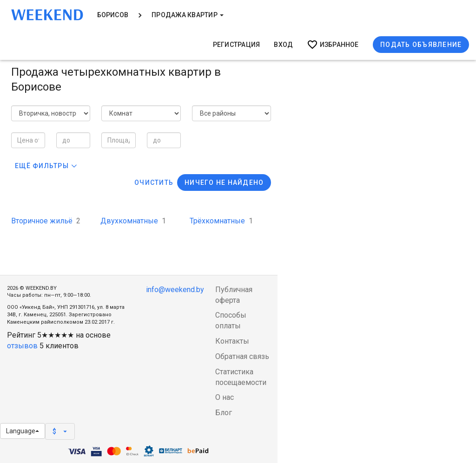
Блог (224, 413)
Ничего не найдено (224, 183)
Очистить (154, 183)
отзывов (22, 346)
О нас (225, 397)
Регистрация (237, 45)
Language (23, 431)
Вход (283, 45)
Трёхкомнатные (221, 221)
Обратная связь (242, 356)
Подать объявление (421, 45)
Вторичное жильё (46, 221)
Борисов (113, 15)
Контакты (232, 341)
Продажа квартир (188, 15)
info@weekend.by (175, 290)
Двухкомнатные (133, 221)
